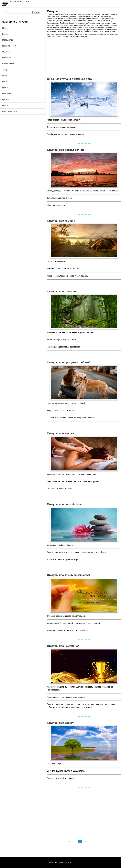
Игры (5, 28)
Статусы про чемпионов (63, 646)
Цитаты (6, 99)
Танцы (5, 70)
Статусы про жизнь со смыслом (68, 575)
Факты (5, 105)
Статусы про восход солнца (66, 150)
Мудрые (6, 52)
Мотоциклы (7, 40)
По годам (6, 93)
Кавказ (5, 34)
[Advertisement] (84, 57)
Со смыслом (8, 64)
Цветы (5, 87)
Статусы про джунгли (61, 291)
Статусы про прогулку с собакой (69, 362)
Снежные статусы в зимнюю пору (70, 79)
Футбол (6, 81)
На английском (9, 46)
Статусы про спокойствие (64, 504)
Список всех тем (10, 111)
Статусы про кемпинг (61, 221)
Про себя (6, 58)
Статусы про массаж (61, 433)
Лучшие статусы (20, 1)
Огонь (5, 76)
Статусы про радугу (60, 723)
